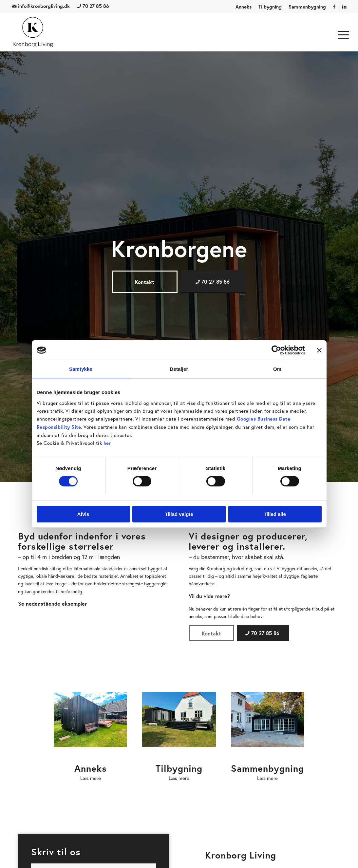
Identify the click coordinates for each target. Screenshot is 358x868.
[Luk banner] (319, 350)
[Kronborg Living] (33, 32)
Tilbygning (270, 7)
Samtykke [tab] (81, 369)
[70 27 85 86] (214, 282)
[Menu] (341, 34)
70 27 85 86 (93, 6)
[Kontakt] (145, 282)
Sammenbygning (307, 7)
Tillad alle (275, 514)
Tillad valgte (179, 514)
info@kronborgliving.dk (41, 6)
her (107, 443)
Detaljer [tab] (179, 369)
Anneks (244, 7)
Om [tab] (277, 369)
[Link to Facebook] (334, 7)
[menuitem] (244, 7)
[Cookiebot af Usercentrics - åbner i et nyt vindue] (276, 350)
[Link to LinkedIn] (344, 7)
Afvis (83, 514)
